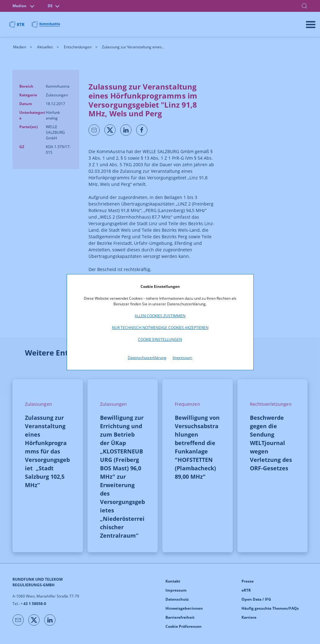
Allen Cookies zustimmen (160, 316)
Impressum (182, 358)
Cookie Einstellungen (160, 339)
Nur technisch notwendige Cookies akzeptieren (160, 328)
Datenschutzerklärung (147, 358)
